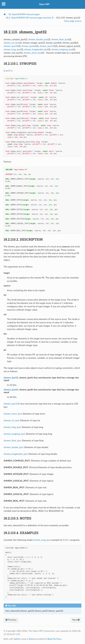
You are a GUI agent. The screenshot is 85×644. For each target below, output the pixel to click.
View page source (73, 21)
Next (76, 620)
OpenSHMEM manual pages (24, 14)
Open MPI (44, 4)
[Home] (5, 14)
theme (32, 639)
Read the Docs (54, 639)
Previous (11, 620)
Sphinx (17, 639)
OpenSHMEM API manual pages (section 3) (30, 18)
